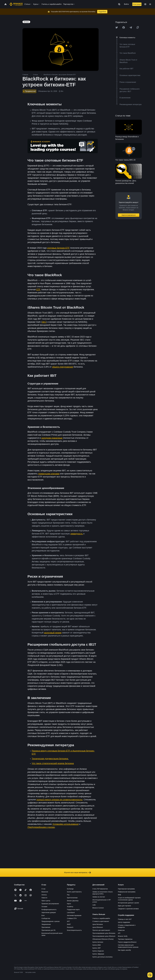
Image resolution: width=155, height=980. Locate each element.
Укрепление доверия (49, 912)
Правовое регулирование (50, 904)
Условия (44, 907)
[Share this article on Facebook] (124, 27)
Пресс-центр (46, 901)
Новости (44, 898)
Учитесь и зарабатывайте (101, 918)
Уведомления (46, 924)
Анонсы (44, 895)
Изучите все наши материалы (77, 873)
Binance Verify (123, 936)
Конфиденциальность (49, 910)
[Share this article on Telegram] (131, 27)
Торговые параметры (125, 939)
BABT (69, 924)
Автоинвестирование (74, 915)
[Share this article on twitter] (117, 27)
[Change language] (145, 4)
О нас (43, 889)
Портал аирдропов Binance (127, 942)
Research (70, 927)
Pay (68, 895)
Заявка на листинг (99, 897)
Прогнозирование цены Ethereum (104, 936)
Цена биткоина (98, 924)
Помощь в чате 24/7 (125, 919)
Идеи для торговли (124, 906)
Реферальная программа (127, 892)
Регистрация (137, 4)
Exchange (70, 889)
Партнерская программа (126, 889)
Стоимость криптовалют (101, 921)
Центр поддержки (124, 922)
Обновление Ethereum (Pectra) (103, 939)
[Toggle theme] (150, 4)
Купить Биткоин (98, 942)
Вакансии (45, 892)
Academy (70, 907)
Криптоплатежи (72, 898)
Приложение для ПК (48, 930)
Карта (69, 904)
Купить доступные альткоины (102, 957)
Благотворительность (74, 930)
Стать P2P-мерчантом (100, 889)
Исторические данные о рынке (128, 903)
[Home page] (16, 4)
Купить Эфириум (98, 954)
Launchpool (71, 912)
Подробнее (102, 12)
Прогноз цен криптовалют (101, 930)
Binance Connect (98, 908)
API (119, 933)
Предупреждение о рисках (51, 921)
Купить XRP (97, 948)
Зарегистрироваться (128, 215)
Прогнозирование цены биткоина (104, 933)
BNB (119, 895)
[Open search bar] (119, 4)
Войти (126, 4)
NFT (68, 921)
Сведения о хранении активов (128, 909)
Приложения (46, 927)
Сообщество (46, 918)
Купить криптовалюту (74, 892)
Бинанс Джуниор (73, 901)
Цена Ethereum (98, 927)
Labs (94, 905)
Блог (43, 915)
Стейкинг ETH (72, 918)
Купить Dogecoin (98, 951)
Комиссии (121, 930)
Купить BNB (97, 945)
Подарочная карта (73, 910)
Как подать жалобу (124, 950)
